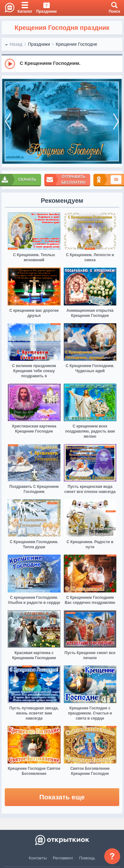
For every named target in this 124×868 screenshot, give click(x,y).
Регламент (63, 858)
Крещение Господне (77, 44)
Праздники (39, 44)
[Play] (10, 64)
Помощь (87, 858)
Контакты (38, 858)
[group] (62, 64)
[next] (116, 122)
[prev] (8, 122)
